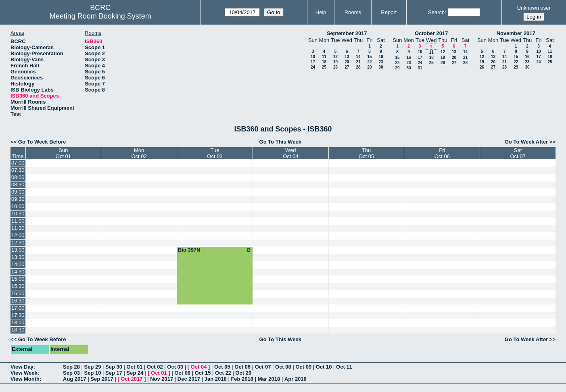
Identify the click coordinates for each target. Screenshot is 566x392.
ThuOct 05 (366, 153)
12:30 (18, 243)
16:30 (18, 301)
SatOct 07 (518, 153)
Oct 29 (243, 373)
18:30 (18, 330)
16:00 (18, 293)
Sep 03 (71, 373)
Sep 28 (71, 367)
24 (313, 67)
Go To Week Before (42, 142)
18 (324, 62)
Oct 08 (283, 367)
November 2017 (516, 33)
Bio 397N (215, 250)
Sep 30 (114, 367)
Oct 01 (135, 367)
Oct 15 (203, 373)
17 (313, 62)
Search (436, 12)
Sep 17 (114, 373)
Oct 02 (155, 367)
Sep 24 (135, 373)
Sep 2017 (102, 379)
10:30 (18, 214)
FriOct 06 (442, 153)
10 (313, 57)
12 (335, 57)
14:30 (18, 272)
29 (369, 67)
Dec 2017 (189, 379)
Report (389, 12)
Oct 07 (263, 367)
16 (381, 57)
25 (324, 67)
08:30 (18, 185)
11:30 (18, 228)
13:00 (18, 250)
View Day (22, 367)
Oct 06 (242, 367)
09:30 (18, 199)
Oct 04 (199, 367)
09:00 (18, 192)
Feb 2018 (242, 379)
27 (347, 67)
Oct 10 (324, 367)
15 (369, 57)
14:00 (18, 264)
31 (420, 68)
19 (335, 62)
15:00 (18, 279)
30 (381, 67)
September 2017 (347, 33)
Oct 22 (223, 373)
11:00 (18, 221)
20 (347, 62)
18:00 (18, 322)
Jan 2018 (216, 379)
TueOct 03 (215, 153)
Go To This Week (280, 142)
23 (381, 62)
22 (369, 62)
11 (324, 57)
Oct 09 (303, 367)
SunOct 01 (63, 153)
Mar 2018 (269, 379)
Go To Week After (526, 142)
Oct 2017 (132, 379)
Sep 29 (93, 367)
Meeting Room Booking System (100, 16)
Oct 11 (344, 367)
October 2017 (431, 33)
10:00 (18, 206)
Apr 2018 (296, 379)
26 (335, 67)
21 (358, 62)
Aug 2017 (75, 379)
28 (358, 67)
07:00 (18, 163)
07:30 (18, 170)
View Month (25, 379)
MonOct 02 (139, 153)
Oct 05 (222, 367)
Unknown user (534, 8)
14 (358, 57)
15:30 (18, 286)
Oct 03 (175, 367)
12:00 (18, 235)
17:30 (18, 315)
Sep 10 (93, 373)
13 (347, 57)
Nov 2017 (162, 379)
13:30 (18, 257)
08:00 (18, 177)
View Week (24, 373)
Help (321, 12)
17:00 (18, 308)
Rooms (353, 12)
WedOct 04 (290, 153)
